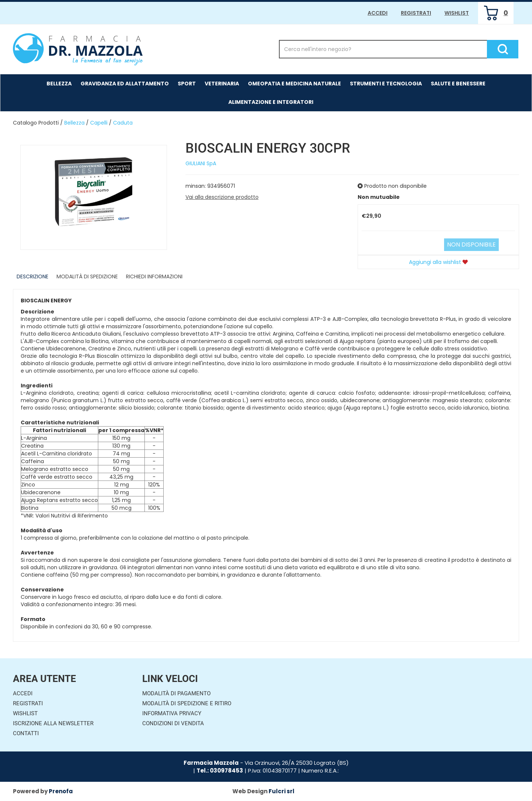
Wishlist (457, 13)
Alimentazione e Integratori (271, 102)
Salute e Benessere (458, 84)
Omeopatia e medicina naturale (294, 84)
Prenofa (61, 791)
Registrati (416, 13)
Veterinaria (222, 84)
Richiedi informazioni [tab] (154, 276)
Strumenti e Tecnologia (386, 84)
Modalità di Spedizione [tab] (87, 276)
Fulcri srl (282, 791)
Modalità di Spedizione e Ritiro (187, 703)
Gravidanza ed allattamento (125, 84)
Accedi (378, 13)
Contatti (26, 733)
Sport (187, 84)
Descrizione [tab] (33, 276)
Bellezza (59, 84)
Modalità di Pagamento (176, 693)
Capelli (99, 123)
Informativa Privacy (172, 713)
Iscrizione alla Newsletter (53, 723)
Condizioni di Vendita (173, 723)
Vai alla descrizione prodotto (222, 197)
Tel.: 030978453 (220, 771)
